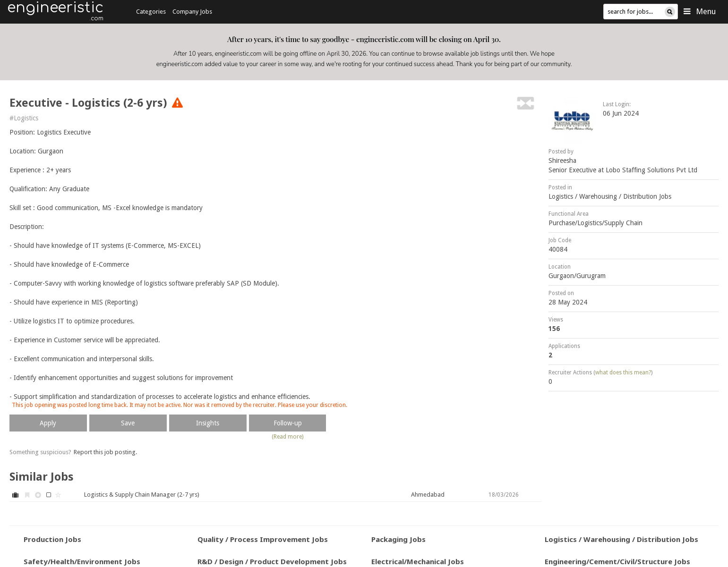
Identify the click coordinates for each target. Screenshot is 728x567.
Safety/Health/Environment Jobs (82, 561)
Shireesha (562, 161)
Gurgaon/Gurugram (577, 276)
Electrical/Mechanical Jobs (418, 561)
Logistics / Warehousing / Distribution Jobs (610, 196)
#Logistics (24, 118)
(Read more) (287, 437)
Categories (151, 12)
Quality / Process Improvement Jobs (263, 539)
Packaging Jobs (398, 539)
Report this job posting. (105, 452)
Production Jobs (52, 539)
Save (128, 423)
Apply (48, 423)
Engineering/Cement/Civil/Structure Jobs (617, 561)
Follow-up (288, 423)
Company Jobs (192, 12)
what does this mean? (623, 372)
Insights (208, 423)
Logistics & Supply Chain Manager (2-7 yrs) (142, 495)
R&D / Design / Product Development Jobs (272, 561)
